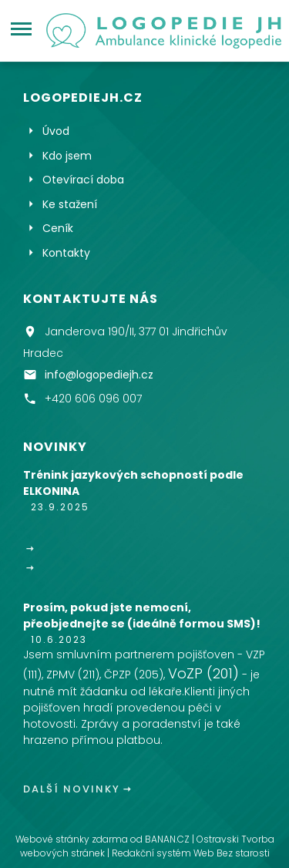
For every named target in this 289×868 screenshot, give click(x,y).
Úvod (56, 131)
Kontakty (66, 253)
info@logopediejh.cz (99, 374)
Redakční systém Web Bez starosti (191, 853)
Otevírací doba (83, 180)
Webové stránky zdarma (72, 839)
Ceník (58, 228)
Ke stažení (70, 204)
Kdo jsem (67, 156)
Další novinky (72, 789)
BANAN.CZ (167, 839)
